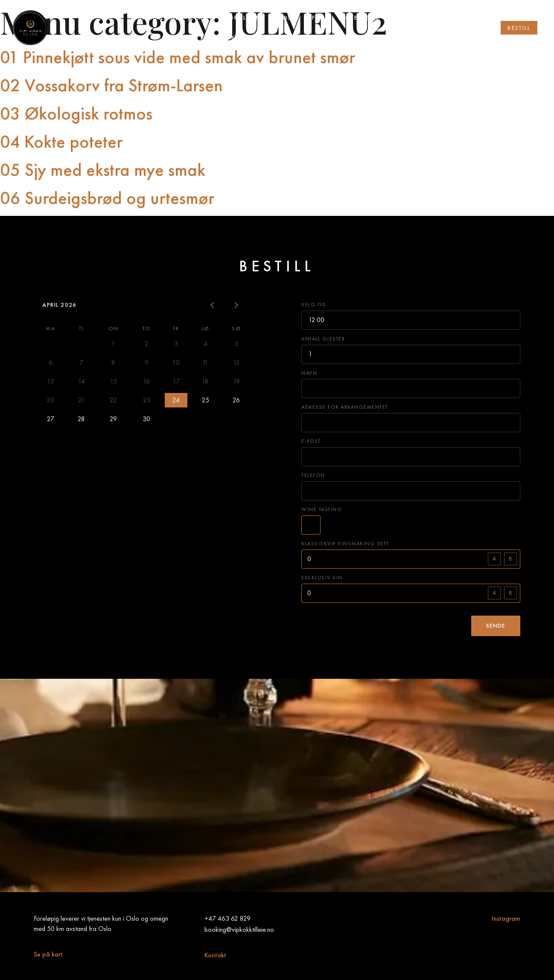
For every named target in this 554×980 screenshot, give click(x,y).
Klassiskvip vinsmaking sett (345, 543)
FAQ (319, 18)
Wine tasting (322, 509)
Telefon (313, 475)
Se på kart (48, 954)
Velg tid (314, 304)
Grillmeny (247, 18)
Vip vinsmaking (326, 37)
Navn (309, 373)
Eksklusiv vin (322, 577)
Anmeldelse (359, 18)
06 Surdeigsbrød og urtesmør (107, 198)
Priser (289, 18)
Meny (207, 18)
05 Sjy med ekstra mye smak (103, 170)
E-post (311, 441)
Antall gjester (323, 339)
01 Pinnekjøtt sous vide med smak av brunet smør (178, 57)
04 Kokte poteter (61, 142)
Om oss (407, 18)
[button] (519, 28)
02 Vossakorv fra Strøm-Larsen (111, 85)
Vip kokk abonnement (245, 37)
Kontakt (215, 955)
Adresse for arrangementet (345, 407)
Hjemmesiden (161, 18)
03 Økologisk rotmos (76, 113)
